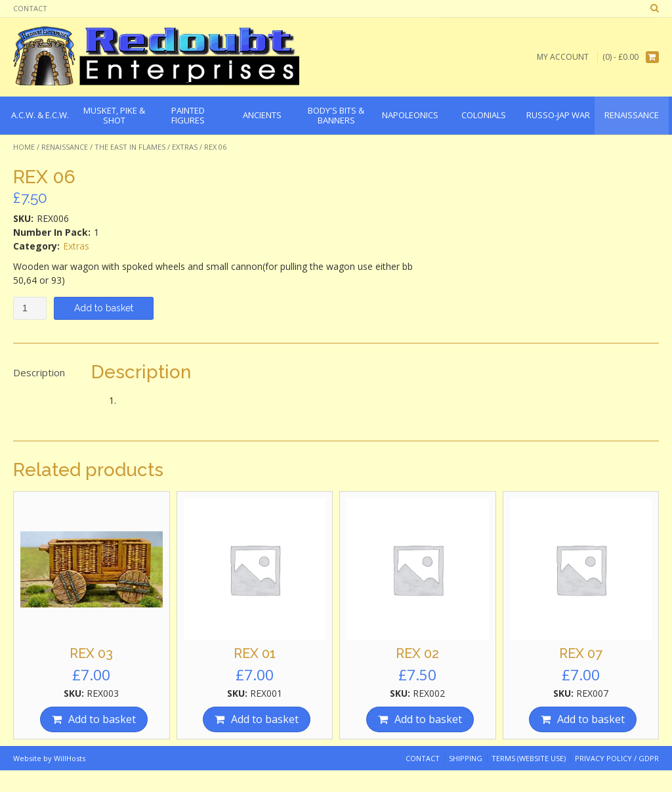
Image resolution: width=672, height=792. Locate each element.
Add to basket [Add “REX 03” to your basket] (102, 719)
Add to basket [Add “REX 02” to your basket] (428, 719)
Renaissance (65, 147)
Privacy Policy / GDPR (617, 758)
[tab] (39, 373)
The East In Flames (130, 147)
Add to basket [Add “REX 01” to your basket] (265, 719)
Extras (185, 147)
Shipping (466, 758)
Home (24, 147)
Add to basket (104, 308)
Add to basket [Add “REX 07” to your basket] (591, 719)
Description (39, 372)
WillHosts (70, 758)
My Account (563, 57)
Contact (30, 8)
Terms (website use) (529, 758)
